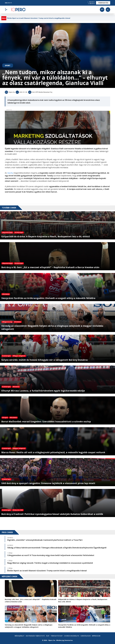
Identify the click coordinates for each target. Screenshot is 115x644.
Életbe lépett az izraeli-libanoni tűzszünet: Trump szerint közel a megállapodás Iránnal (39, 18)
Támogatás (103, 3)
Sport (8, 65)
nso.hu (10, 173)
